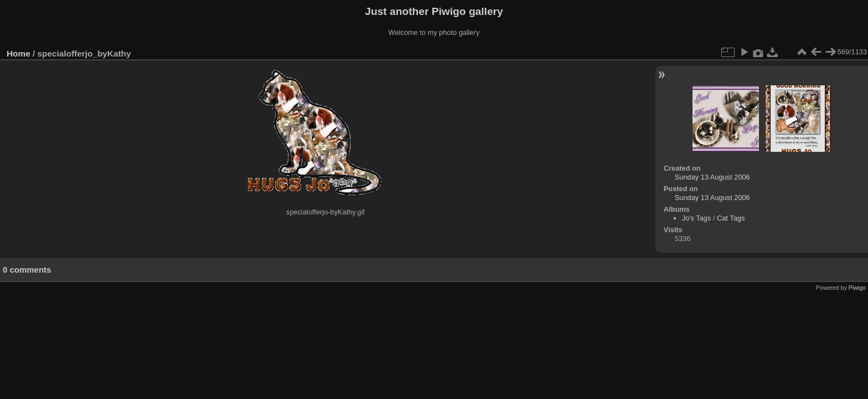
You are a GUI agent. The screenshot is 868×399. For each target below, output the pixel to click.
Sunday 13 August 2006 (712, 177)
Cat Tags (731, 218)
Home (19, 53)
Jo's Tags (697, 218)
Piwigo (857, 288)
